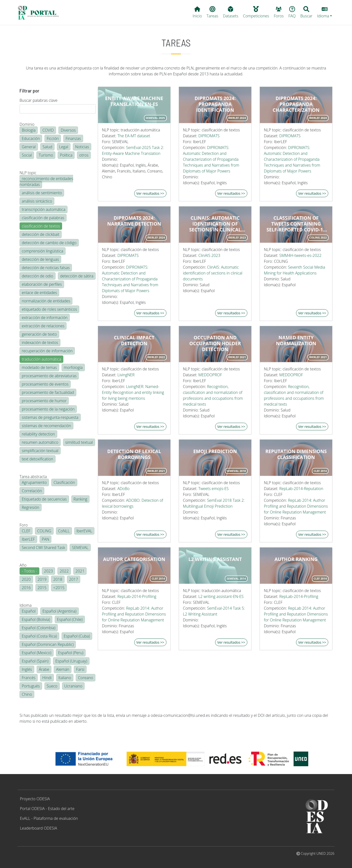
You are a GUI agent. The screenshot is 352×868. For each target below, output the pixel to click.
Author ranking (296, 559)
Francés (29, 678)
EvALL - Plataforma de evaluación (49, 818)
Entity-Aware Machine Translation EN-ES (134, 101)
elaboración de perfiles (42, 284)
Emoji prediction (215, 451)
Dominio (27, 124)
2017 (74, 579)
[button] (325, 12)
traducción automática (41, 359)
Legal (64, 147)
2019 (42, 579)
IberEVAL (84, 531)
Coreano (86, 678)
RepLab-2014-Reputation (301, 489)
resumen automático (40, 442)
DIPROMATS (209, 136)
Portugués (31, 686)
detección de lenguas (40, 259)
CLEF (26, 531)
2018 (58, 579)
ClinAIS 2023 (209, 255)
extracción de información (45, 318)
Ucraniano (73, 686)
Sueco (52, 686)
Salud (47, 147)
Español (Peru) (71, 653)
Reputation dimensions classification (296, 454)
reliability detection (38, 434)
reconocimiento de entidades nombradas (46, 182)
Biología (29, 130)
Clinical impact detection (134, 341)
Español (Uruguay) (71, 661)
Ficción (53, 138)
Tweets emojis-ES (213, 489)
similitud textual (79, 442)
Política (66, 155)
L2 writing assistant (215, 559)
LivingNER (126, 375)
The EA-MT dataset (134, 136)
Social (27, 155)
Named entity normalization (296, 341)
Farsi (80, 669)
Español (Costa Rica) (39, 636)
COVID (48, 130)
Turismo (46, 155)
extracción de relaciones (43, 326)
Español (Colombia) (39, 628)
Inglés (27, 669)
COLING (44, 531)
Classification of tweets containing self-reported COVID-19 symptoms (296, 224)
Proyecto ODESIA (35, 799)
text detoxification (38, 459)
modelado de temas (39, 367)
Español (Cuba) (77, 636)
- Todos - (29, 571)
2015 (42, 588)
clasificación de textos (41, 226)
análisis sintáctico (37, 201)
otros (84, 155)
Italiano (65, 678)
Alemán (63, 669)
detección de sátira (77, 276)
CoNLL (64, 531)
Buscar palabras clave (38, 100)
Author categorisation (134, 559)
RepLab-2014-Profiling (137, 596)
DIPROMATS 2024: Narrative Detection (134, 221)
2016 (26, 588)
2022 (64, 571)
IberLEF (28, 539)
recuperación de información (47, 351)
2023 (49, 571)
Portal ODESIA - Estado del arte (47, 809)
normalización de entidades (46, 301)
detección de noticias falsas (46, 268)
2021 (80, 571)
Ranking (81, 499)
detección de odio (38, 276)
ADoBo (123, 489)
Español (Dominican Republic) (48, 644)
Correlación (32, 491)
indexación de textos (40, 343)
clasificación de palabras (43, 218)
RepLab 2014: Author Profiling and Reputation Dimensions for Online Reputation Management (296, 506)
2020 (26, 579)
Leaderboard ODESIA (39, 828)
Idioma (26, 605)
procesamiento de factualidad (48, 392)
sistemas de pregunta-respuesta (50, 417)
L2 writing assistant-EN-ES (221, 596)
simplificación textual (40, 451)
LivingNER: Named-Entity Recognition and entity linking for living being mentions (133, 392)
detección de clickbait (41, 234)
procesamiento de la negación (48, 409)
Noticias (82, 147)
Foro (24, 525)
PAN (46, 539)
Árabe (44, 669)
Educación (31, 138)
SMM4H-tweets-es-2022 (301, 255)
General (29, 147)
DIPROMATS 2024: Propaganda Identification (215, 104)
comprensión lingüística (43, 251)
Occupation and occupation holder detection (215, 343)
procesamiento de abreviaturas (49, 376)
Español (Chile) (70, 619)
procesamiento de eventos (45, 384)
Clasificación (64, 482)
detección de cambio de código (49, 243)
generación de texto (39, 334)
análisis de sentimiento (42, 193)
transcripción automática (44, 209)
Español (29, 611)
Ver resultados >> (150, 193)
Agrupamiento (34, 482)
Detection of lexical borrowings (134, 454)
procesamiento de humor (44, 401)
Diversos (68, 130)
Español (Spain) (35, 661)
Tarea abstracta (33, 477)
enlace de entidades (39, 293)
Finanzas (73, 138)
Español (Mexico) (37, 653)
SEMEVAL (80, 548)
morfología (73, 367)
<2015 (59, 588)
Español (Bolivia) (36, 619)
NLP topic (28, 173)
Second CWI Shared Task (43, 548)
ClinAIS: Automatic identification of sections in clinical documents (213, 273)
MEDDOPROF (210, 375)
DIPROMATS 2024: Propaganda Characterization (296, 104)
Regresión (31, 507)
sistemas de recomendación (46, 426)
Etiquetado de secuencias (44, 499)
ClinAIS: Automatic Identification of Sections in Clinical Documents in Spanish (215, 224)
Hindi (47, 678)
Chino (27, 694)
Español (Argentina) (60, 611)
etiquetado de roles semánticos (49, 309)
